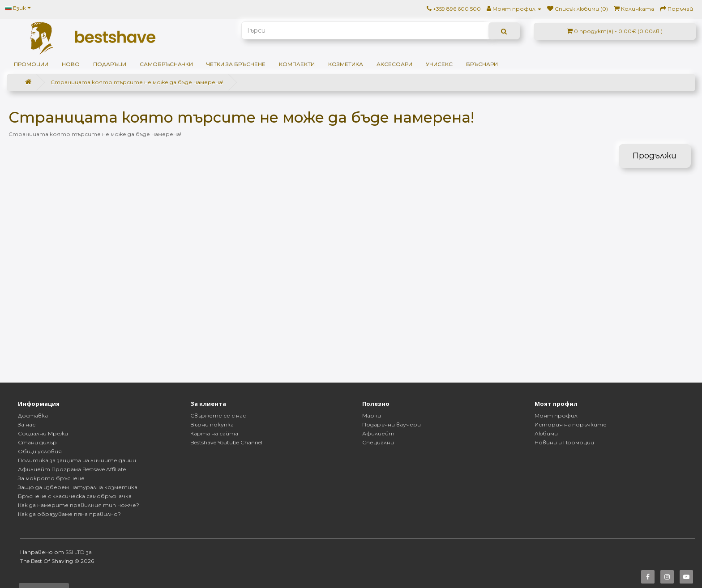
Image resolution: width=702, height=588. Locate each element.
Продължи (655, 156)
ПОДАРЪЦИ (110, 64)
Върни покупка (212, 424)
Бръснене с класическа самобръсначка (75, 496)
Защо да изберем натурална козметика (78, 487)
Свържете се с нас (218, 415)
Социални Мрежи (43, 433)
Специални (378, 442)
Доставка (33, 415)
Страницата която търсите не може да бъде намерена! (137, 82)
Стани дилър (37, 442)
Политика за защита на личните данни (77, 460)
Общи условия (40, 451)
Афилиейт (378, 433)
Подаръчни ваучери (392, 424)
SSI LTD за (79, 552)
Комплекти (297, 64)
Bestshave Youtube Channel (226, 442)
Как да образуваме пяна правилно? (69, 514)
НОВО (71, 64)
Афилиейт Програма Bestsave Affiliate (72, 469)
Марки (372, 415)
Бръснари (482, 64)
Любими (546, 433)
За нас (27, 424)
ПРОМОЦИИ (31, 64)
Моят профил (556, 415)
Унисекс (439, 64)
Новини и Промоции (564, 442)
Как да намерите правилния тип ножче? (79, 505)
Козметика (346, 64)
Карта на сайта (214, 433)
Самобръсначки (166, 64)
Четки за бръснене (236, 64)
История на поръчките (571, 424)
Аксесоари (394, 64)
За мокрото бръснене (51, 478)
